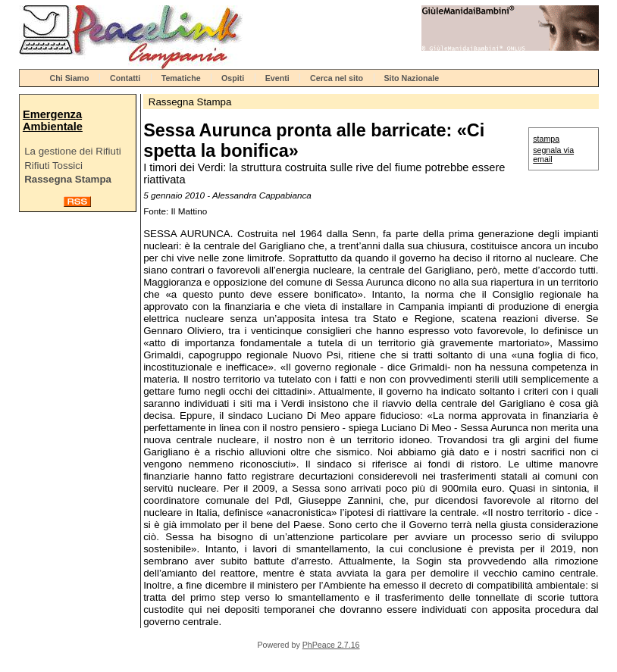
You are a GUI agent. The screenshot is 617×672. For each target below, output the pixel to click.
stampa (546, 139)
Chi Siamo (70, 78)
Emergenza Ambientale (53, 120)
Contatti (125, 78)
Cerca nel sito (337, 78)
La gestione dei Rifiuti (72, 151)
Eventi (277, 78)
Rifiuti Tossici (53, 166)
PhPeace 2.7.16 (331, 645)
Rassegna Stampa (68, 179)
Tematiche (181, 78)
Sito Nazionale (411, 78)
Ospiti (233, 78)
